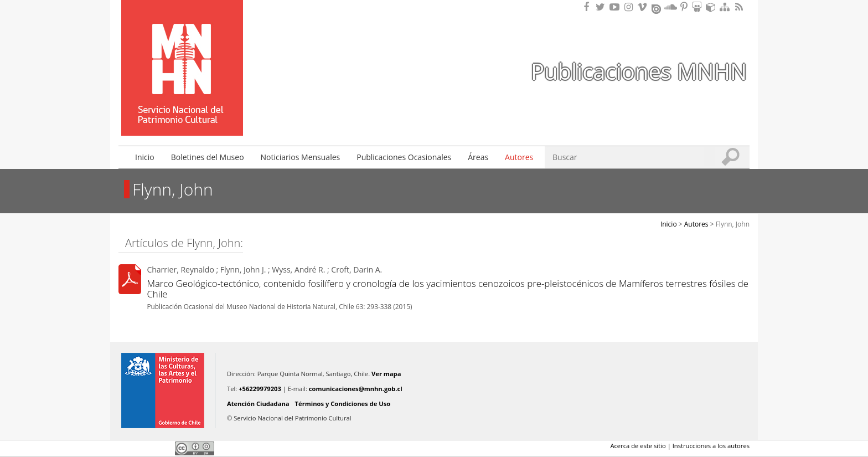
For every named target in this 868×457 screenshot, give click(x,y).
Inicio (145, 157)
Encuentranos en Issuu (657, 8)
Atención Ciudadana (258, 404)
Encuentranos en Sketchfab (712, 7)
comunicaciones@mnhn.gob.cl (356, 389)
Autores (519, 157)
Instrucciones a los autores (711, 446)
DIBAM (181, 116)
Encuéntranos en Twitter (602, 7)
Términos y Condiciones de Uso (343, 404)
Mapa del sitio (726, 7)
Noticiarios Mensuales (301, 157)
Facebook (125, 448)
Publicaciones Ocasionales (404, 157)
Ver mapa (386, 374)
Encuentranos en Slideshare (699, 7)
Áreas (478, 157)
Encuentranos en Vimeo (644, 7)
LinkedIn (163, 448)
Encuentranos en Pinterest (685, 7)
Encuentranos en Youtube (616, 7)
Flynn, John (733, 224)
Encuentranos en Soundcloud (671, 7)
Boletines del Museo (208, 157)
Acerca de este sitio (638, 446)
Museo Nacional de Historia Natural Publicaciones (182, 52)
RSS (740, 7)
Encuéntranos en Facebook (588, 7)
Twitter (144, 448)
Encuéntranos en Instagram (630, 7)
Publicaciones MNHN (639, 71)
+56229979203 (260, 389)
